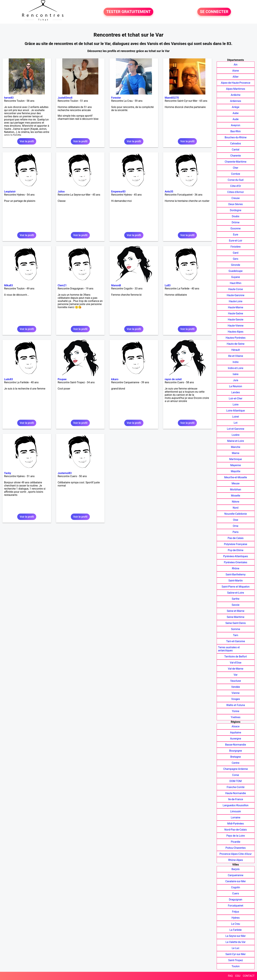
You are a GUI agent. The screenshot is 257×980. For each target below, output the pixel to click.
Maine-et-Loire (236, 441)
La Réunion (236, 386)
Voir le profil (27, 141)
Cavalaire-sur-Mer (236, 881)
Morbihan (236, 490)
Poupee (62, 379)
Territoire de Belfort (236, 657)
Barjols (236, 869)
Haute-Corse (236, 289)
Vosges (236, 699)
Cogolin (236, 887)
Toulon (236, 966)
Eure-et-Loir (236, 241)
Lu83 (168, 285)
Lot (236, 423)
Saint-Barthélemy (236, 574)
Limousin (235, 811)
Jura (235, 380)
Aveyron (236, 125)
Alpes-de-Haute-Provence (236, 83)
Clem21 (62, 285)
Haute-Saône (236, 313)
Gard (236, 253)
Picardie (236, 842)
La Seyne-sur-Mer (236, 936)
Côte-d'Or (236, 186)
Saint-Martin (236, 581)
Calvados (236, 143)
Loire (236, 405)
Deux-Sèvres (236, 204)
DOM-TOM (236, 781)
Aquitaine (236, 732)
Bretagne (236, 757)
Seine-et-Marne (236, 611)
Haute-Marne (236, 307)
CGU (238, 976)
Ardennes (236, 101)
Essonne (236, 228)
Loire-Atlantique (236, 411)
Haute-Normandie (236, 793)
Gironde (236, 265)
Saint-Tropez (236, 960)
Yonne (236, 711)
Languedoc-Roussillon (236, 805)
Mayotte (236, 471)
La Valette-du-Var (236, 942)
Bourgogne (236, 751)
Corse (236, 775)
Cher (236, 168)
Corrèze (236, 174)
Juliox (61, 192)
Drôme (236, 222)
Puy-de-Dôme (236, 550)
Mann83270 (172, 98)
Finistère (236, 247)
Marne (236, 453)
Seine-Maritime (236, 617)
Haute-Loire (236, 301)
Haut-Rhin (236, 283)
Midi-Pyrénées (236, 824)
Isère (236, 374)
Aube (236, 113)
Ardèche (236, 95)
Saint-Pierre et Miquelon (236, 587)
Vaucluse (236, 681)
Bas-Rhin (236, 131)
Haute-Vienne (236, 326)
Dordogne (236, 210)
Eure (236, 235)
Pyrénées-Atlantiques (236, 556)
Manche (236, 447)
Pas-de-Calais (236, 538)
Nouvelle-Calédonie (236, 514)
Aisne (236, 71)
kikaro (115, 379)
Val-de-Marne (236, 669)
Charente (236, 156)
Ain (236, 65)
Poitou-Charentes (236, 848)
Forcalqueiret (236, 906)
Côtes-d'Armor (236, 192)
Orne (236, 526)
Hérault (236, 350)
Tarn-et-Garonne (236, 641)
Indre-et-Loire (236, 368)
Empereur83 (118, 192)
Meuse (236, 483)
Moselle (236, 496)
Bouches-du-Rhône (236, 137)
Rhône (236, 568)
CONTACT (249, 976)
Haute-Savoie (236, 320)
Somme (236, 629)
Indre (236, 362)
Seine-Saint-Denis (236, 623)
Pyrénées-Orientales (236, 562)
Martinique (236, 459)
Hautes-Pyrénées (236, 338)
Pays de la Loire (236, 836)
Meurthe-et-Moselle (236, 477)
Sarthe (236, 599)
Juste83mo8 (65, 98)
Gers (236, 259)
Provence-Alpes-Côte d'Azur (236, 854)
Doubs (236, 216)
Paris (236, 532)
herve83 (9, 98)
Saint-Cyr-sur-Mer (236, 954)
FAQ (230, 976)
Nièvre (236, 502)
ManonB (116, 285)
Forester (116, 98)
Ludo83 (9, 379)
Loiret (236, 417)
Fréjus (236, 912)
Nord (236, 508)
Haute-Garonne (236, 295)
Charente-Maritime (236, 162)
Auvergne (236, 739)
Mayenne (236, 465)
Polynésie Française (236, 544)
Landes (236, 392)
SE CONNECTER (214, 12)
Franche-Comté (236, 787)
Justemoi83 (65, 473)
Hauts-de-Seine (236, 344)
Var (236, 675)
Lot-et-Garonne (236, 429)
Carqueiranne (236, 875)
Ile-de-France (236, 799)
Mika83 (8, 285)
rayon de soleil (173, 379)
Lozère (236, 435)
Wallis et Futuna (236, 705)
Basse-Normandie (236, 745)
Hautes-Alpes (236, 332)
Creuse (236, 198)
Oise (236, 520)
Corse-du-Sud (236, 180)
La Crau (236, 924)
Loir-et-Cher (236, 398)
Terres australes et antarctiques (229, 649)
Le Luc (236, 948)
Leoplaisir (10, 192)
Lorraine (236, 817)
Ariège (236, 107)
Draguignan (236, 900)
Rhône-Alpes (236, 860)
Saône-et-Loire (236, 593)
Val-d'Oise (236, 663)
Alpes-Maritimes (236, 89)
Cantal (236, 150)
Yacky (8, 473)
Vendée (236, 687)
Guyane (236, 277)
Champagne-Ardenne (236, 769)
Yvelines (236, 717)
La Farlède (236, 930)
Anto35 (169, 192)
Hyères (236, 918)
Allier (236, 77)
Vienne (236, 693)
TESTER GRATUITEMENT (128, 12)
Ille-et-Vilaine (236, 356)
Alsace (236, 726)
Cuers (236, 893)
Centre (236, 763)
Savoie (236, 605)
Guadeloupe (236, 271)
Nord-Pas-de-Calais (236, 830)
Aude (236, 119)
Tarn (236, 635)
